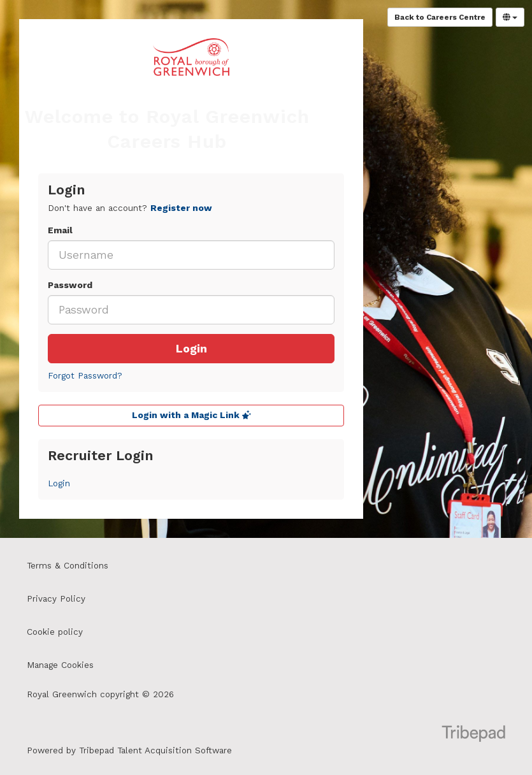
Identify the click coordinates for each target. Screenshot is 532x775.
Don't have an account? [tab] (130, 208)
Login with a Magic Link (191, 415)
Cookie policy (55, 632)
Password (70, 285)
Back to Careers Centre (440, 17)
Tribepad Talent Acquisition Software (155, 750)
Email (60, 230)
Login (191, 349)
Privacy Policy (56, 599)
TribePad (473, 735)
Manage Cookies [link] (60, 665)
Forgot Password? (85, 376)
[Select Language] (510, 17)
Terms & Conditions (68, 566)
